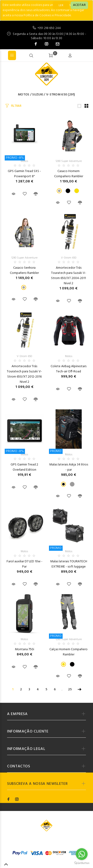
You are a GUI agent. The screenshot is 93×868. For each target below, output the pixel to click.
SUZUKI (38, 95)
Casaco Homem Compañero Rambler (69, 174)
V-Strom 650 (57, 95)
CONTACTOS (19, 766)
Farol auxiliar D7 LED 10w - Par (24, 564)
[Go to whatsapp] (82, 854)
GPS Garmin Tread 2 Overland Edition (24, 467)
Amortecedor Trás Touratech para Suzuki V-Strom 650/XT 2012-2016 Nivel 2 (24, 374)
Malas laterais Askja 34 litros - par (69, 467)
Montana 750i (24, 649)
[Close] (79, 5)
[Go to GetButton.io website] (82, 863)
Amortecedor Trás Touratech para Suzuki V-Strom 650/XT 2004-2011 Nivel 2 (69, 276)
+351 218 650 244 (49, 28)
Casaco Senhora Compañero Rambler (24, 270)
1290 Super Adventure (69, 161)
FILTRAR (16, 106)
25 (70, 689)
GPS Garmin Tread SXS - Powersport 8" (24, 174)
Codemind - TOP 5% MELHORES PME (49, 843)
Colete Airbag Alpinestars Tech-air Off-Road (69, 369)
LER (61, 5)
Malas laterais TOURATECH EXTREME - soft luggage (69, 564)
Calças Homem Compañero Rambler (69, 652)
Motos (24, 95)
